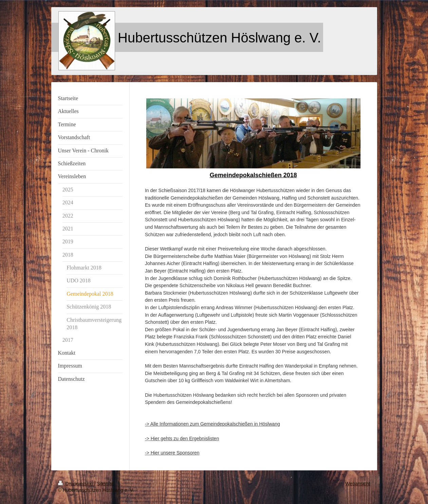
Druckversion (76, 484)
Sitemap (106, 484)
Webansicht (358, 484)
